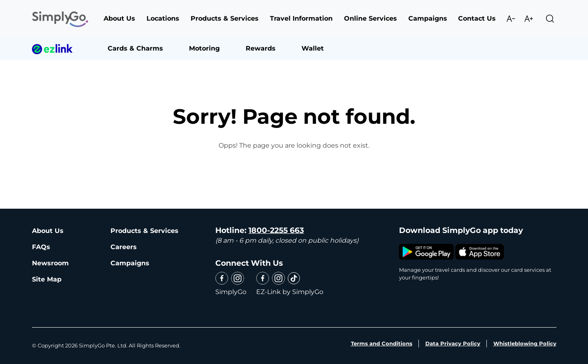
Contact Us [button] (477, 18)
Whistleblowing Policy (525, 343)
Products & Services (144, 231)
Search (550, 19)
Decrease (511, 19)
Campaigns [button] (428, 18)
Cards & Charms (135, 48)
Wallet (313, 48)
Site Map (47, 279)
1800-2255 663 (276, 230)
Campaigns (130, 263)
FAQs (41, 247)
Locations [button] (163, 18)
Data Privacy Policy (453, 343)
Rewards (261, 48)
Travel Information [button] (301, 18)
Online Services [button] (370, 18)
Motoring (204, 48)
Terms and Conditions (382, 343)
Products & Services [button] (225, 18)
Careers (124, 247)
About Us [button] (119, 18)
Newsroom (50, 263)
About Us (48, 231)
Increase (529, 19)
